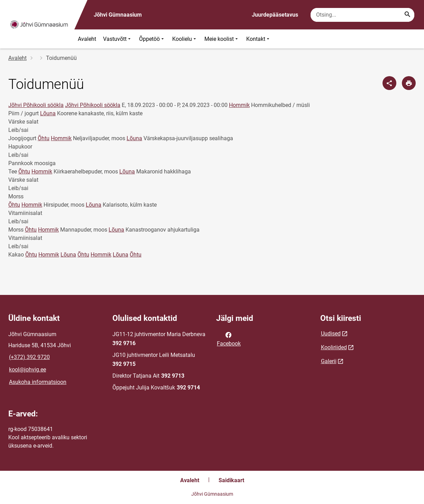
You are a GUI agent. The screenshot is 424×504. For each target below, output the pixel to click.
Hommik (239, 105)
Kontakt (259, 39)
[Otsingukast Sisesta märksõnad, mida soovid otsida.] (362, 15)
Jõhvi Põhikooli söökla (36, 105)
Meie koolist (222, 39)
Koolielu (185, 39)
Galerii (329, 361)
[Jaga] (389, 83)
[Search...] (407, 15)
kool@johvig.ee (27, 370)
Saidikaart (231, 480)
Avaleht (87, 39)
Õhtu (44, 138)
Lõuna (48, 113)
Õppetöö (152, 39)
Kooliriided (334, 347)
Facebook (229, 339)
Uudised (331, 334)
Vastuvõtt (118, 39)
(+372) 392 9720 (29, 357)
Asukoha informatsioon (38, 382)
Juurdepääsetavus (275, 15)
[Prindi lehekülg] (409, 83)
